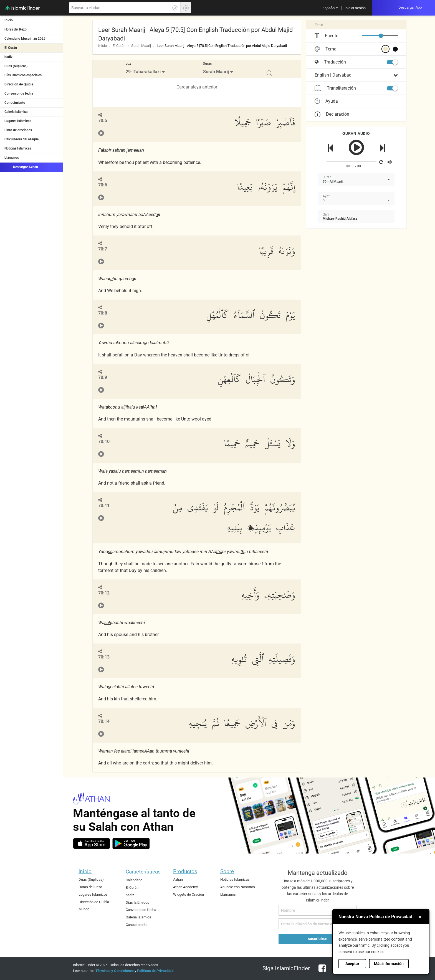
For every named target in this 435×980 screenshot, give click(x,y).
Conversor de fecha (19, 93)
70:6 (103, 185)
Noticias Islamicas (18, 148)
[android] (131, 844)
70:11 (104, 506)
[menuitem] (330, 8)
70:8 (103, 313)
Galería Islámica (16, 112)
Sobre (227, 871)
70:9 (103, 377)
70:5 (103, 121)
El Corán (11, 48)
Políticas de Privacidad (155, 971)
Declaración (332, 114)
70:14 (104, 721)
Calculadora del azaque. (22, 139)
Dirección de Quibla (19, 84)
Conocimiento (15, 103)
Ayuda (326, 101)
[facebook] (321, 972)
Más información (389, 964)
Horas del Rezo (16, 29)
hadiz (8, 57)
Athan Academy (185, 887)
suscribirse (318, 939)
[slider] (381, 36)
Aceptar (352, 964)
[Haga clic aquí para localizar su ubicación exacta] (175, 8)
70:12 (104, 593)
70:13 (104, 657)
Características (143, 872)
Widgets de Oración (189, 894)
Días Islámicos (137, 902)
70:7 (103, 249)
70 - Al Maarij (333, 182)
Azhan (178, 879)
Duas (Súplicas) (16, 66)
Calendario (134, 880)
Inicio (9, 20)
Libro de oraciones (18, 130)
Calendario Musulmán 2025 (25, 39)
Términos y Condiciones (115, 971)
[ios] (92, 844)
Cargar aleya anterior (197, 87)
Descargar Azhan (21, 167)
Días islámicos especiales (23, 75)
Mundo (84, 909)
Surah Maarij (141, 46)
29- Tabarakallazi (143, 72)
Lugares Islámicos (18, 121)
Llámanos (12, 158)
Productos (185, 871)
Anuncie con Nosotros (238, 887)
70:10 (104, 441)
